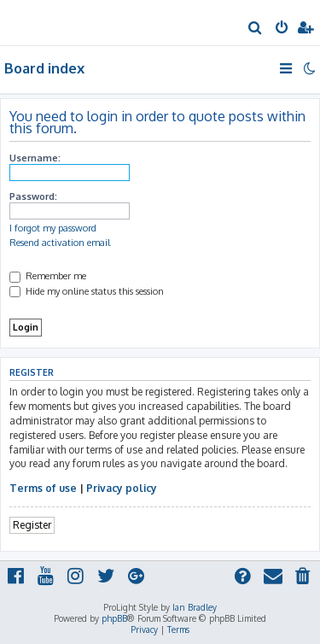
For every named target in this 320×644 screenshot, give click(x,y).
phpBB (114, 618)
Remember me (48, 276)
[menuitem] (256, 29)
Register (32, 525)
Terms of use (43, 488)
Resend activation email (60, 243)
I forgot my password (53, 228)
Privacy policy (122, 488)
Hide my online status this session (87, 291)
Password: (33, 196)
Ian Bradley (195, 607)
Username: (35, 158)
